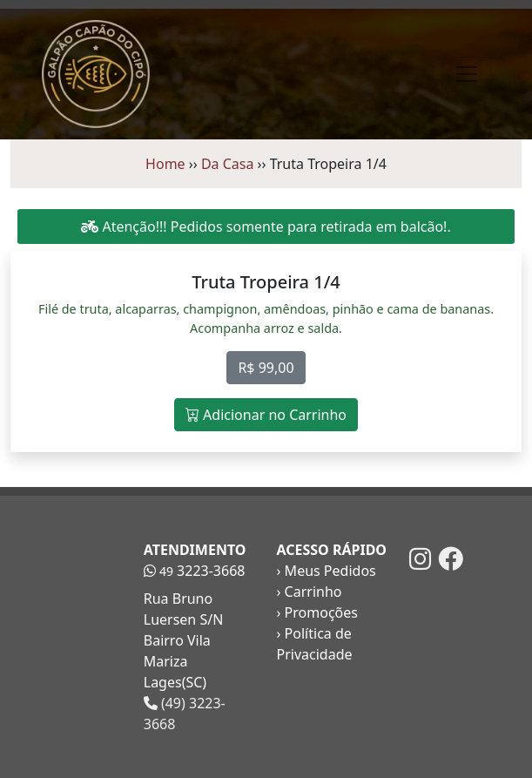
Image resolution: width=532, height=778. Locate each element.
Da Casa (228, 164)
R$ (266, 368)
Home (165, 164)
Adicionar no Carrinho (266, 415)
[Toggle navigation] (467, 74)
